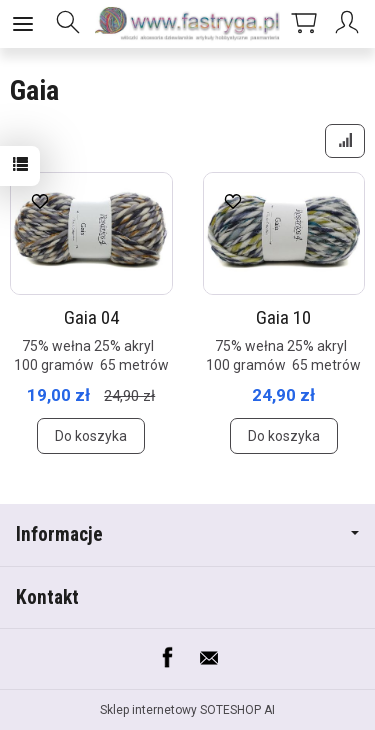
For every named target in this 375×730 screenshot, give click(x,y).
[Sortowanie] (345, 141)
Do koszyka (91, 436)
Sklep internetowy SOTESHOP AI (187, 710)
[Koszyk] (304, 24)
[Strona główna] (187, 24)
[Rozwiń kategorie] (23, 24)
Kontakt (47, 597)
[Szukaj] (68, 24)
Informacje (187, 534)
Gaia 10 (283, 317)
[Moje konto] (350, 24)
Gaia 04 (91, 317)
